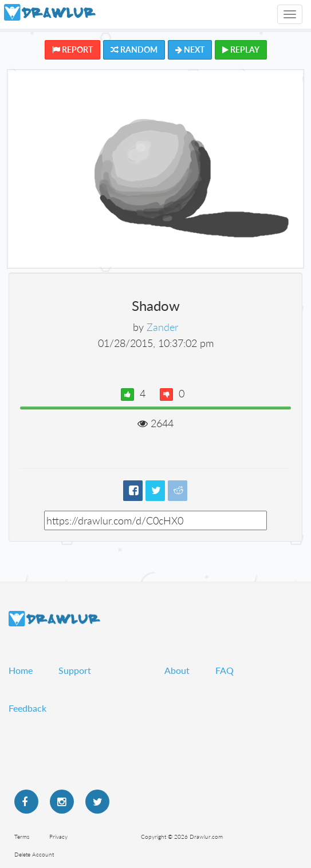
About (177, 670)
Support (75, 670)
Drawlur (54, 619)
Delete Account (34, 854)
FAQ (225, 670)
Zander (162, 327)
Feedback (27, 708)
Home (21, 670)
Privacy (58, 837)
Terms (22, 837)
